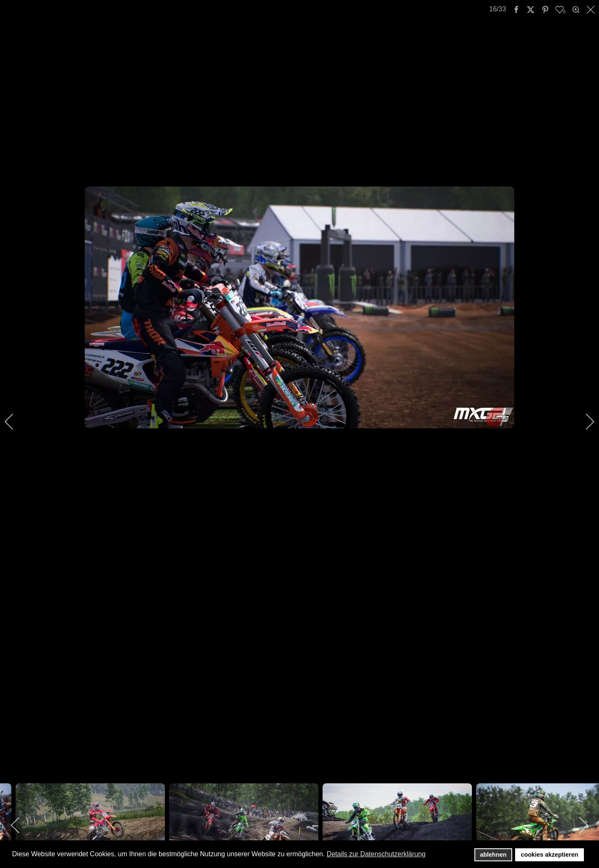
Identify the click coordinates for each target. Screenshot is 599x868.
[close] (591, 10)
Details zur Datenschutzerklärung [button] (376, 854)
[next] (584, 422)
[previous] (15, 422)
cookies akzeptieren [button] (550, 855)
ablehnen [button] (493, 855)
